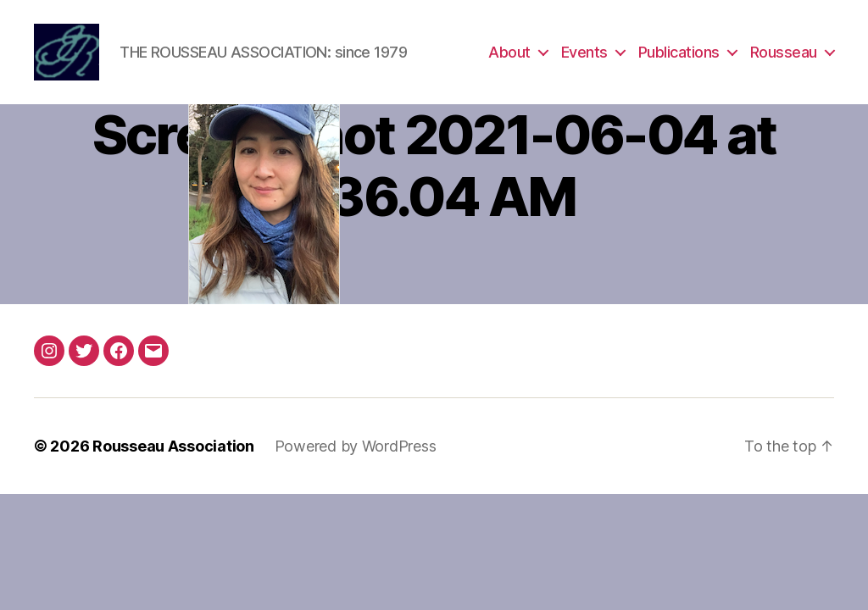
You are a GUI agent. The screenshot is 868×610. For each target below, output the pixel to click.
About (509, 53)
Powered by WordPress (356, 448)
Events (584, 53)
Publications (679, 53)
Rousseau (784, 53)
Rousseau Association (173, 448)
